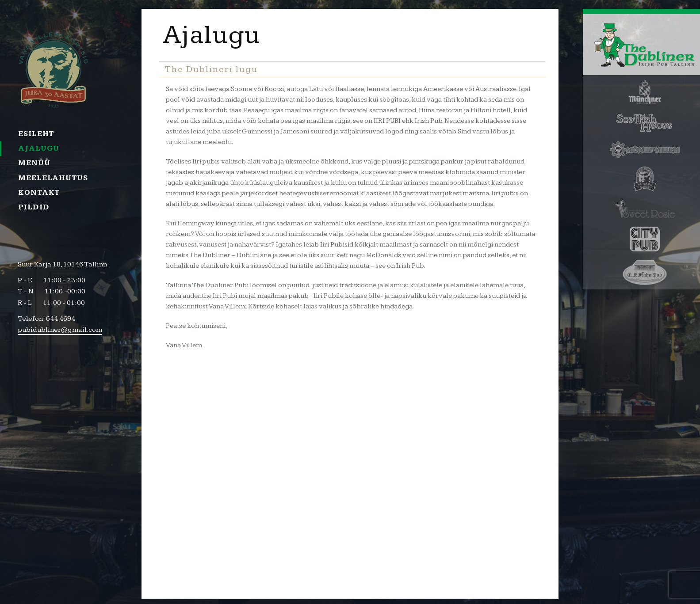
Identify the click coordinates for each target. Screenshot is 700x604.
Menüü (34, 163)
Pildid (34, 207)
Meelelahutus (53, 178)
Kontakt (39, 193)
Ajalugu (39, 148)
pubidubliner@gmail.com (60, 330)
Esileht (36, 134)
